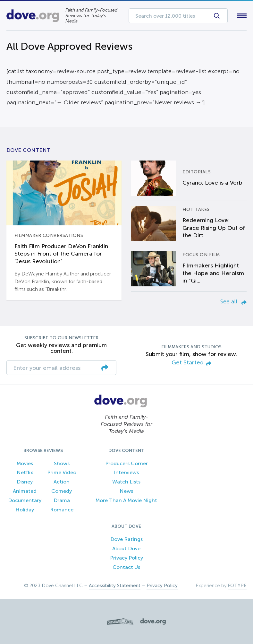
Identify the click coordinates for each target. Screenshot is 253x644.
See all (233, 301)
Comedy (62, 491)
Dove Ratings (126, 539)
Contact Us (126, 567)
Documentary (25, 500)
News (126, 491)
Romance (62, 510)
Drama (62, 500)
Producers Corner (126, 463)
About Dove (126, 548)
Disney (25, 482)
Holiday (25, 510)
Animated (25, 491)
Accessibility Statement (115, 586)
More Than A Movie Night (126, 500)
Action (62, 482)
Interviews (126, 472)
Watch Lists (126, 482)
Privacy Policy (126, 558)
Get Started (191, 363)
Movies (25, 463)
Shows (62, 463)
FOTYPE (237, 586)
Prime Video (62, 472)
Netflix (25, 472)
